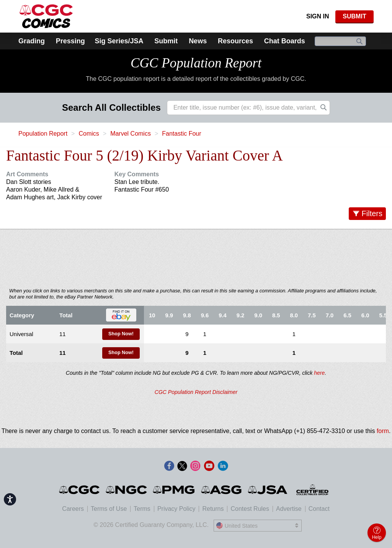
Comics (89, 134)
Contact (319, 509)
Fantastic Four (181, 134)
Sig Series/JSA (119, 41)
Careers (73, 509)
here (319, 373)
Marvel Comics (131, 134)
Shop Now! (121, 334)
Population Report (43, 134)
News (198, 41)
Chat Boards (285, 41)
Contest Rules (250, 509)
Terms (142, 509)
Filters (372, 213)
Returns (213, 509)
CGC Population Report (196, 63)
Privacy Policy (176, 509)
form (383, 431)
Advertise (289, 509)
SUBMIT (354, 16)
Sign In (318, 16)
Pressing (70, 41)
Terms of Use (109, 509)
